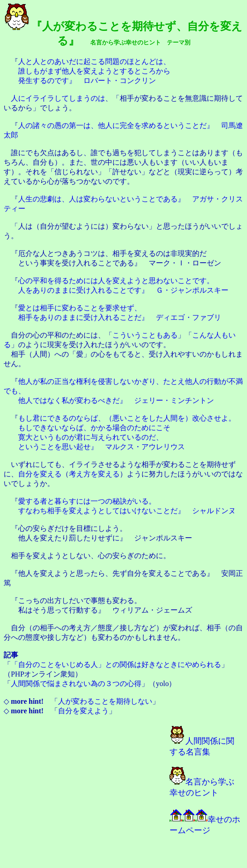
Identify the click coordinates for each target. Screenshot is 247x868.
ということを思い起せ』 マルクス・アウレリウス (102, 447)
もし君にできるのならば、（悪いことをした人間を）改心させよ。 (127, 418)
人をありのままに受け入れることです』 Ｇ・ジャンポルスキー (123, 290)
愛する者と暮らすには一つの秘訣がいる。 (87, 501)
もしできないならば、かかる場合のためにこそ (94, 428)
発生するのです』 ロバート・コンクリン (87, 81)
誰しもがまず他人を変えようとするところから (94, 71)
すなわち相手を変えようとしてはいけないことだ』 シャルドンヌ (127, 511)
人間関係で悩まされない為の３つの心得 (76, 684)
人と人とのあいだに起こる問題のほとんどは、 (94, 61)
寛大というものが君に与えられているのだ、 (91, 437)
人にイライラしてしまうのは (58, 98)
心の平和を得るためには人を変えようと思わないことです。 (116, 281)
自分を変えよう (83, 711)
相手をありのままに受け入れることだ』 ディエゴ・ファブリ (120, 317)
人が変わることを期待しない (105, 701)
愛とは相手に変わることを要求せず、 (80, 308)
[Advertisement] (82, 799)
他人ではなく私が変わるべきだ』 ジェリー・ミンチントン (116, 400)
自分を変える (40, 474)
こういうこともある (145, 335)
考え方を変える (94, 474)
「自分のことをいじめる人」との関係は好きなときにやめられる (116, 664)
